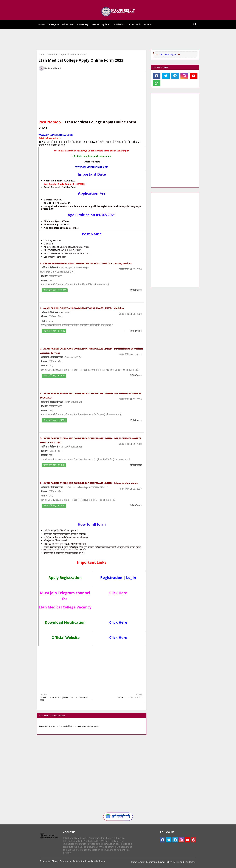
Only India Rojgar (168, 54)
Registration (111, 577)
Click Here (118, 622)
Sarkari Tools (134, 24)
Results (95, 24)
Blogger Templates (61, 861)
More (146, 24)
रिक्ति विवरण (136, 290)
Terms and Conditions (184, 862)
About (141, 862)
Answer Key (83, 24)
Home (41, 24)
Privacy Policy (165, 862)
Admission (119, 24)
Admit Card (68, 24)
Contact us (151, 862)
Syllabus (106, 24)
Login (131, 577)
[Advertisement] (116, 39)
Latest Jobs (53, 24)
